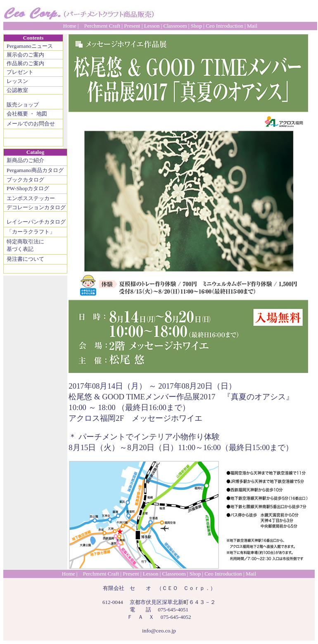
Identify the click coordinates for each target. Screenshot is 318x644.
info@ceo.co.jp (159, 631)
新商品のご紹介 (25, 160)
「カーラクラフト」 (31, 232)
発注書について (25, 259)
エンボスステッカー (31, 198)
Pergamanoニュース (30, 46)
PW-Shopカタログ (28, 188)
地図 (42, 114)
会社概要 (17, 114)
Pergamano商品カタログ (35, 170)
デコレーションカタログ (36, 207)
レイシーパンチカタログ (36, 222)
